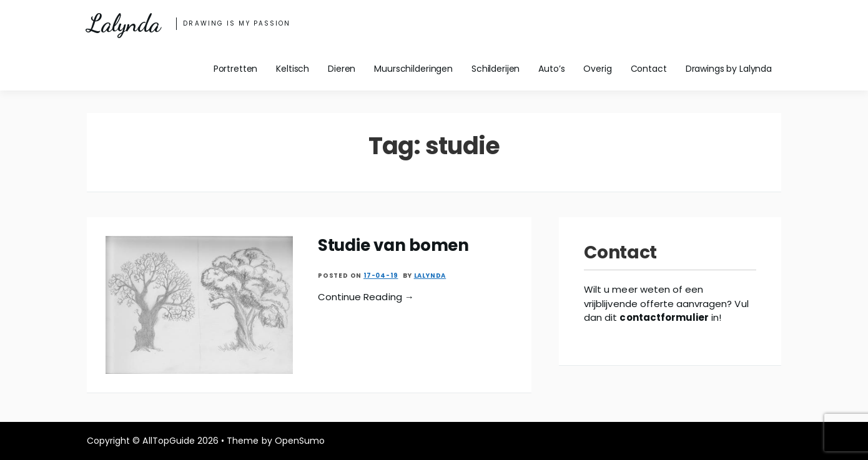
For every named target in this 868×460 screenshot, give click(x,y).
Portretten (236, 69)
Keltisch (293, 69)
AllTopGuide (168, 441)
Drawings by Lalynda (729, 69)
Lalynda (123, 24)
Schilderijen (496, 69)
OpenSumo (300, 441)
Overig (597, 69)
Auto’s (551, 69)
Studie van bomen (393, 245)
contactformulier (664, 317)
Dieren (342, 69)
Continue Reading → (366, 297)
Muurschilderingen (413, 69)
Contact (649, 69)
